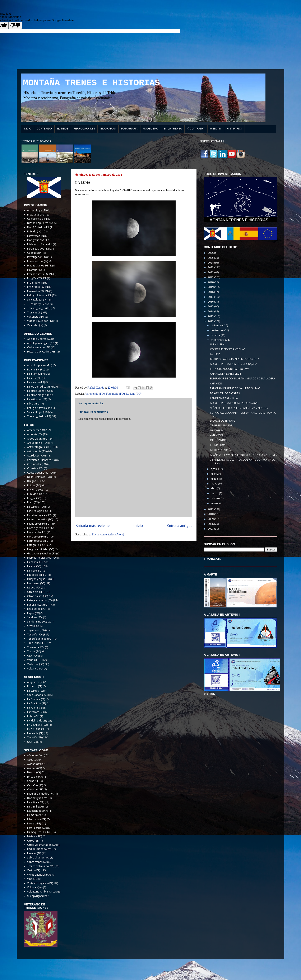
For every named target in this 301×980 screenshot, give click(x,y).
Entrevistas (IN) (36, 236)
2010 (211, 514)
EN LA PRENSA (173, 129)
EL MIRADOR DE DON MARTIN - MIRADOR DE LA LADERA (243, 378)
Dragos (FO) (34, 481)
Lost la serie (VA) (37, 828)
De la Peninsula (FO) (39, 477)
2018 (211, 292)
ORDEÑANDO (218, 440)
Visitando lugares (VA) (40, 883)
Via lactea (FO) (36, 664)
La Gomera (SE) (36, 699)
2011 (211, 509)
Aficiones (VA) (35, 755)
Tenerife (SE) (34, 737)
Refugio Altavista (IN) (39, 295)
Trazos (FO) (34, 651)
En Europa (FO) (36, 507)
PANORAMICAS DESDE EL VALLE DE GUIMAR (235, 388)
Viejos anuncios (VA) (39, 875)
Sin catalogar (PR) (37, 412)
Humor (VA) (34, 815)
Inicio (138, 525)
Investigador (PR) (37, 399)
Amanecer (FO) (36, 430)
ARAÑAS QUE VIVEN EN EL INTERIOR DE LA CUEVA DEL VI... (243, 455)
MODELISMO (151, 129)
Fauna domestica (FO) (40, 519)
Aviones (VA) (34, 768)
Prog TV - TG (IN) (37, 278)
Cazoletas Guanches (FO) (42, 460)
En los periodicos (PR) (40, 387)
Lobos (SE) (33, 716)
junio (214, 479)
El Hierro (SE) (35, 686)
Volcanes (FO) (35, 669)
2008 (211, 524)
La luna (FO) (134, 394)
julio (214, 474)
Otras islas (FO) (36, 592)
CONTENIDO (44, 129)
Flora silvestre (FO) (38, 537)
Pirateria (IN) (34, 270)
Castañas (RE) (35, 785)
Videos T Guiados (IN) (40, 321)
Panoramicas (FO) (38, 605)
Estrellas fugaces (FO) (40, 515)
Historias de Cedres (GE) (42, 352)
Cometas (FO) (35, 468)
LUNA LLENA (217, 344)
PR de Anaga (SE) (37, 725)
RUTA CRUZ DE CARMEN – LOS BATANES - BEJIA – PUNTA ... (243, 414)
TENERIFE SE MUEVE (221, 425)
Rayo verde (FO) (37, 609)
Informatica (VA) (37, 819)
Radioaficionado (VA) (40, 849)
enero (215, 503)
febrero (216, 498)
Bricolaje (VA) (35, 777)
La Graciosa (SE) (36, 703)
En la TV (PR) (34, 378)
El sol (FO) (33, 502)
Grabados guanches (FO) (42, 553)
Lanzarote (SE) (35, 712)
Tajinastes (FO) (36, 630)
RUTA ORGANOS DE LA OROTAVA (230, 369)
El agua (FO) (34, 498)
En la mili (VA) (35, 807)
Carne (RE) (33, 781)
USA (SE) (32, 742)
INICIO (27, 129)
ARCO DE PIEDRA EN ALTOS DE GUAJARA (234, 364)
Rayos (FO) (33, 613)
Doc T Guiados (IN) (38, 227)
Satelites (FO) (35, 617)
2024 (211, 263)
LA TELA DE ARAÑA (221, 450)
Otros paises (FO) (38, 596)
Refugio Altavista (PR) (40, 408)
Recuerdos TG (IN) (38, 291)
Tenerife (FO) (35, 635)
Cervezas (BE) (35, 789)
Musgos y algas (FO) (39, 579)
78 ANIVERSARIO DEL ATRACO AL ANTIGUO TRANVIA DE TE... (243, 461)
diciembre (217, 325)
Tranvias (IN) (34, 313)
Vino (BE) (32, 879)
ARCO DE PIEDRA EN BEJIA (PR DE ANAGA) (234, 403)
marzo (215, 493)
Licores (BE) (34, 823)
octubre (216, 335)
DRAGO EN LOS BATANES (225, 393)
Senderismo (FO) (37, 622)
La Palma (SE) (35, 708)
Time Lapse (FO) (37, 643)
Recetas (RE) (34, 853)
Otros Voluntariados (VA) (42, 845)
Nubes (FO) (34, 588)
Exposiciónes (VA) (38, 811)
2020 (211, 282)
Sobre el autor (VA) (38, 858)
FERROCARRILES (84, 129)
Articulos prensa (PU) (40, 365)
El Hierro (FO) (35, 490)
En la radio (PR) (36, 382)
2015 (211, 306)
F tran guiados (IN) (38, 249)
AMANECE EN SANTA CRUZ (226, 374)
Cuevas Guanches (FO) (40, 473)
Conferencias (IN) (37, 219)
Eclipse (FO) (34, 485)
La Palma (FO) (35, 562)
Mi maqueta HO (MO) (40, 832)
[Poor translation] (15, 25)
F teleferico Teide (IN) (40, 244)
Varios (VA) (34, 870)
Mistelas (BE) (34, 836)
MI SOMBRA (217, 430)
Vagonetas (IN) (36, 317)
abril (214, 488)
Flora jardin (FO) (37, 532)
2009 (211, 519)
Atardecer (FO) (36, 456)
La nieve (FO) (35, 571)
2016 (211, 302)
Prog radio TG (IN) (38, 287)
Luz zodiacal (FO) (37, 575)
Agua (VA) (33, 760)
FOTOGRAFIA (129, 129)
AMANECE (216, 384)
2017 (211, 297)
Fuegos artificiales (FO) (41, 549)
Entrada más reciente (92, 525)
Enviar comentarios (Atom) (108, 534)
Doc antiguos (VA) (38, 798)
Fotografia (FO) (115, 394)
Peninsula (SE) (35, 733)
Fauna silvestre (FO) (39, 524)
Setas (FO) (33, 626)
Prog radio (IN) (36, 283)
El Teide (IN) (34, 231)
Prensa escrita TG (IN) (40, 274)
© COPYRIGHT (196, 129)
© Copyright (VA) (37, 896)
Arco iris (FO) (35, 434)
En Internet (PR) (36, 374)
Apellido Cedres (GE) (39, 339)
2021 (211, 277)
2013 (211, 316)
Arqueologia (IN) (37, 210)
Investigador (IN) (37, 257)
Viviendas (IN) (35, 325)
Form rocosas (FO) (38, 541)
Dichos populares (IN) (40, 223)
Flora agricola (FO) (38, 528)
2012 (211, 321)
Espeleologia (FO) (38, 511)
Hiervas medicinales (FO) (42, 558)
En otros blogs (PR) (38, 395)
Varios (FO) (34, 660)
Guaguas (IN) (35, 253)
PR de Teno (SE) (36, 729)
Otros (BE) (33, 841)
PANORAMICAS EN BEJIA (224, 398)
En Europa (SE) (35, 691)
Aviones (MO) (35, 764)
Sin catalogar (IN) (37, 300)
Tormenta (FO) (36, 647)
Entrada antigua (180, 525)
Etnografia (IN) (36, 240)
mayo (214, 484)
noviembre (217, 330)
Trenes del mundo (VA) (41, 866)
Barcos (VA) (34, 772)
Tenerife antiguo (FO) (40, 639)
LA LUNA (215, 354)
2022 (211, 272)
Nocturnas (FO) (36, 583)
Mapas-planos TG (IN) (40, 266)
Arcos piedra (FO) (38, 439)
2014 (211, 311)
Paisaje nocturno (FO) (40, 600)
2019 (211, 287)
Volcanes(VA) (35, 887)
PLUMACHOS (218, 445)
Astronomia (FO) (95, 394)
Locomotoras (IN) (38, 261)
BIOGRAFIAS (108, 129)
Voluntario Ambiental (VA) (42, 892)
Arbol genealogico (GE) (41, 343)
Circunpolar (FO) (37, 464)
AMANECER (217, 435)
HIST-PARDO (234, 129)
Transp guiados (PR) (39, 416)
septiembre (218, 340)
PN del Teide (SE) (37, 721)
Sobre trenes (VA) (37, 862)
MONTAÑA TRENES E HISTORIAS (91, 83)
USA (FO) (32, 656)
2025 (211, 258)
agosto (215, 469)
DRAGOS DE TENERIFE (223, 421)
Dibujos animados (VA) (41, 794)
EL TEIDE (63, 129)
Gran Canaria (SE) (37, 695)
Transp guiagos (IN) (39, 308)
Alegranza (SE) (35, 682)
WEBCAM (216, 129)
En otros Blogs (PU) (38, 391)
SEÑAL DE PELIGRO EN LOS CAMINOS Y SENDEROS (239, 408)
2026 (211, 253)
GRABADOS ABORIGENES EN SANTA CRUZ (235, 359)
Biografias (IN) (36, 215)
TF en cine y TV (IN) (38, 304)
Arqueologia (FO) (37, 443)
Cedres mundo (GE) (39, 347)
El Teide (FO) (34, 494)
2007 (211, 529)
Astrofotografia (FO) (39, 447)
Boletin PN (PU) (36, 370)
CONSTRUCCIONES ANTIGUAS (228, 349)
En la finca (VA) (36, 802)
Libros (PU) (34, 404)
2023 (211, 267)
